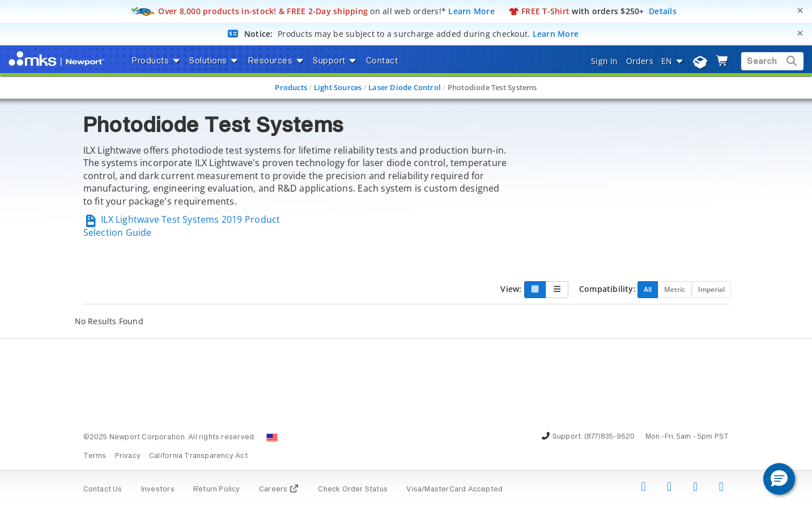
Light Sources (338, 87)
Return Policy (217, 490)
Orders (640, 61)
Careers (279, 490)
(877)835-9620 (610, 437)
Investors (158, 490)
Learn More (471, 11)
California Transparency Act (198, 456)
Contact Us (103, 490)
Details (663, 11)
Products (291, 87)
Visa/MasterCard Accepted (454, 490)
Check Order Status (353, 490)
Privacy (128, 456)
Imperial (711, 289)
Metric (675, 289)
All (648, 289)
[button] (779, 479)
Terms (95, 456)
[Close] (800, 10)
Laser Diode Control (405, 87)
